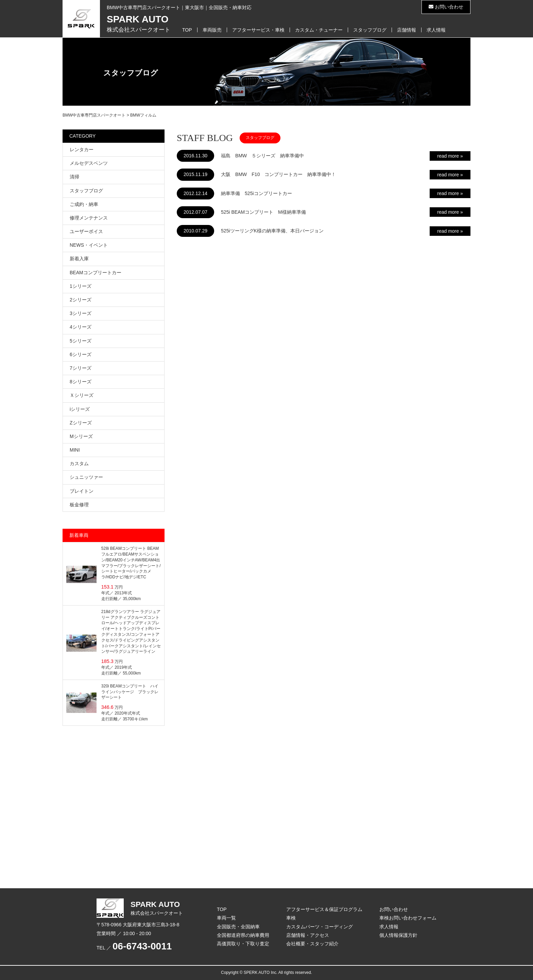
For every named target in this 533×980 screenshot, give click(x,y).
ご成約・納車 (84, 204)
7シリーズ (81, 368)
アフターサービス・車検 (258, 30)
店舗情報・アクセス (308, 935)
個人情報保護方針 (398, 935)
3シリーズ (81, 313)
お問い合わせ (446, 7)
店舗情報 (407, 30)
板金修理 (79, 505)
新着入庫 (79, 259)
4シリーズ (81, 327)
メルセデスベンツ (89, 163)
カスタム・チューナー (319, 30)
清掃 (74, 177)
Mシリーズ (81, 436)
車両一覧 (226, 918)
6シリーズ (81, 354)
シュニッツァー (86, 477)
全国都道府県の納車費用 (243, 935)
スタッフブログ (370, 30)
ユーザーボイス (86, 231)
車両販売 (212, 30)
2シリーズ (81, 300)
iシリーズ (80, 409)
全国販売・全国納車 (238, 927)
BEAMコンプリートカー (96, 273)
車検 (291, 918)
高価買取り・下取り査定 (243, 944)
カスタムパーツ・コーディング (320, 927)
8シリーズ (81, 382)
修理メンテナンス (89, 218)
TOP (187, 30)
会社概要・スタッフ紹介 (312, 944)
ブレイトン (82, 491)
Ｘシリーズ (82, 395)
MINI (75, 450)
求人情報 (436, 30)
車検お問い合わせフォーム (408, 918)
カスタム (79, 463)
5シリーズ (81, 341)
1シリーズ (81, 286)
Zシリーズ (81, 423)
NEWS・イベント (89, 245)
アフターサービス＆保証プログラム (324, 909)
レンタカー (82, 150)
